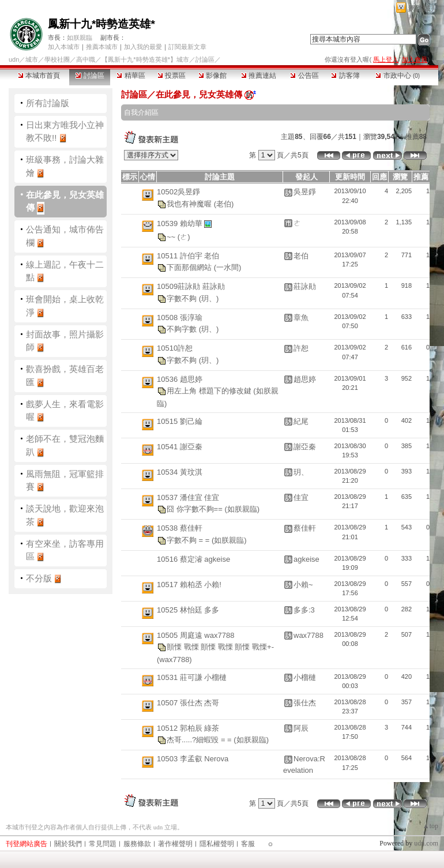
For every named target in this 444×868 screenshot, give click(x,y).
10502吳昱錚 (178, 192)
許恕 (301, 348)
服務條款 (137, 844)
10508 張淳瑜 (180, 317)
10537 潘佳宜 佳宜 (188, 497)
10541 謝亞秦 (180, 447)
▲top (430, 826)
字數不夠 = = (189, 540)
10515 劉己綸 (180, 421)
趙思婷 (305, 379)
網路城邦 (423, 8)
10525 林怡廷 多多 (188, 610)
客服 (248, 844)
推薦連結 (259, 76)
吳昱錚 (305, 192)
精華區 (131, 76)
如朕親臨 (80, 37)
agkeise (306, 559)
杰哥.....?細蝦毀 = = (200, 740)
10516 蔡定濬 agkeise (193, 559)
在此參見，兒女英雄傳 (199, 94)
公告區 (304, 76)
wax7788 (308, 635)
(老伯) (224, 203)
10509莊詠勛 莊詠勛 (191, 286)
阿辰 (301, 728)
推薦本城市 (102, 47)
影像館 (212, 76)
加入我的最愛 (143, 47)
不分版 (39, 578)
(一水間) (228, 267)
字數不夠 (183, 298)
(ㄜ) (184, 236)
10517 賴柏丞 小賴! (189, 585)
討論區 (90, 76)
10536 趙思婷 (180, 379)
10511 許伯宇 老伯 (188, 256)
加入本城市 (64, 47)
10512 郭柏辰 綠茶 (188, 728)
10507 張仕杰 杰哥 (188, 703)
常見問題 (103, 844)
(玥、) (209, 298)
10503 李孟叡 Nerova (193, 759)
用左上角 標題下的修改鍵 (210, 391)
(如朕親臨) (242, 509)
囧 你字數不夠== (195, 509)
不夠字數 (183, 329)
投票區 (172, 76)
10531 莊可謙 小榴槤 (192, 677)
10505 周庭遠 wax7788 (195, 635)
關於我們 (68, 844)
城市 (32, 59)
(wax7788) (174, 660)
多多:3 (304, 610)
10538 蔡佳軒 (180, 528)
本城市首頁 (39, 76)
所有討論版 (48, 103)
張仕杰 (305, 703)
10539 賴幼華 (180, 223)
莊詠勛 (305, 286)
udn (14, 59)
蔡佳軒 (305, 528)
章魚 (301, 317)
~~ (172, 236)
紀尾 (301, 421)
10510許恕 (175, 348)
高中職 (86, 59)
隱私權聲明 (217, 844)
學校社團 (57, 59)
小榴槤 (305, 677)
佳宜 (301, 497)
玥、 (301, 472)
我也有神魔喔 (190, 203)
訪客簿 (345, 76)
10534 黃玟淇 (180, 472)
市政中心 (398, 76)
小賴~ (303, 585)
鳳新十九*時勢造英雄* (101, 24)
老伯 (301, 256)
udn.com (426, 843)
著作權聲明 (175, 844)
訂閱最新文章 (187, 47)
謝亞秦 (305, 447)
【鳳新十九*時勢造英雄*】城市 (145, 59)
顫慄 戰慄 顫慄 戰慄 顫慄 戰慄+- (220, 647)
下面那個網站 (190, 267)
